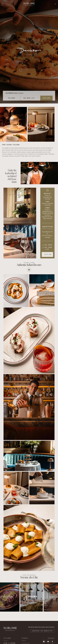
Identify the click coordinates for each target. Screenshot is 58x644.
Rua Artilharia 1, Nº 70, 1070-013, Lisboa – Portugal (47, 235)
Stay (6, 641)
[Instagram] (29, 270)
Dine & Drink (10, 643)
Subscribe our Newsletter (42, 631)
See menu (12, 98)
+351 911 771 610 (47, 227)
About (24, 641)
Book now (46, 98)
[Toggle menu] (3, 4)
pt (56, 4)
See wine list (29, 98)
